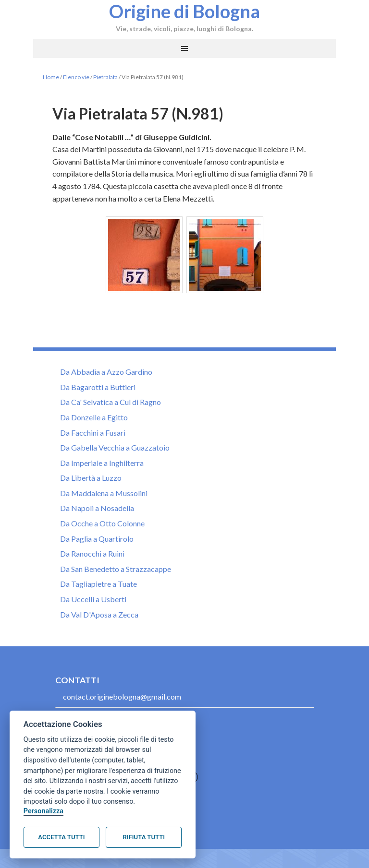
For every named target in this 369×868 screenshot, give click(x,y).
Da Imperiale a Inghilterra (102, 463)
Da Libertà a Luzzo (91, 478)
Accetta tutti (61, 837)
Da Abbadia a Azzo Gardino (106, 372)
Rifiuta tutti (144, 837)
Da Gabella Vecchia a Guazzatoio (115, 447)
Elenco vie (76, 77)
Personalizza (43, 811)
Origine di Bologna (184, 11)
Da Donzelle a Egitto (94, 417)
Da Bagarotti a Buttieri (98, 387)
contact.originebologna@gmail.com (122, 696)
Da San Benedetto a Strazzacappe (116, 569)
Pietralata (105, 77)
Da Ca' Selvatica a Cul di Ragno (111, 402)
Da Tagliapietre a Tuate (98, 584)
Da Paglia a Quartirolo (97, 539)
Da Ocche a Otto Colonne (102, 523)
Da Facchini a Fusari (93, 433)
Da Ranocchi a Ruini (92, 553)
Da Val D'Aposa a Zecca (99, 614)
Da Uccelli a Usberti (93, 599)
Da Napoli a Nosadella (97, 508)
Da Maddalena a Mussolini (104, 493)
